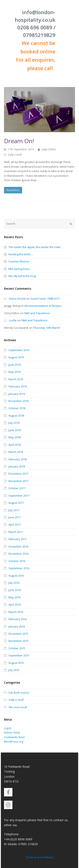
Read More (13, 190)
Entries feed (12, 732)
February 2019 (17, 386)
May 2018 (14, 437)
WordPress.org (14, 742)
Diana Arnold (17, 299)
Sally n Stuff (15, 155)
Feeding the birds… (21, 254)
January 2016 (17, 626)
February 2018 (17, 459)
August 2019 (16, 357)
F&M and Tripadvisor (37, 313)
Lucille (13, 320)
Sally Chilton (49, 149)
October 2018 (17, 408)
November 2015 (18, 641)
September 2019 (19, 350)
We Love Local (18, 707)
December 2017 (18, 474)
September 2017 (19, 496)
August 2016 (16, 576)
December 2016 (18, 546)
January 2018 (17, 466)
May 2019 (14, 372)
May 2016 (14, 597)
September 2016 (19, 568)
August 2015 (16, 663)
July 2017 (14, 510)
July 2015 (14, 670)
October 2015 (17, 648)
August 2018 (16, 416)
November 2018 (18, 401)
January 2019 (17, 394)
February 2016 (17, 619)
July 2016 (14, 583)
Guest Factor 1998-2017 (45, 299)
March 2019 (16, 379)
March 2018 (16, 452)
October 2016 (17, 561)
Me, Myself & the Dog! (22, 276)
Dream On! (19, 141)
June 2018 (15, 430)
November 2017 (18, 481)
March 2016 (16, 612)
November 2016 (18, 554)
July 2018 (14, 423)
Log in (8, 728)
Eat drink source (19, 693)
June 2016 (15, 590)
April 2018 (15, 445)
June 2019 (15, 365)
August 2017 (16, 503)
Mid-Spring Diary (19, 269)
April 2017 (15, 524)
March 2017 (16, 532)
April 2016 (15, 604)
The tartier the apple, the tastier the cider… (36, 247)
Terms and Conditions (39, 857)
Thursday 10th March (47, 328)
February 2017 (17, 539)
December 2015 (18, 634)
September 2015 (19, 655)
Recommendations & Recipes (43, 306)
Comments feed (14, 737)
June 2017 (15, 517)
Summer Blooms (19, 261)
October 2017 (17, 488)
